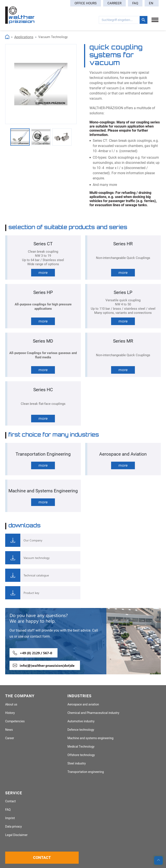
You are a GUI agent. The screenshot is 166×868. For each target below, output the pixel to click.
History (10, 713)
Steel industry (77, 763)
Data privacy (14, 827)
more (43, 272)
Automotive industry (81, 721)
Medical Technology (81, 747)
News (9, 730)
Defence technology (81, 730)
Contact (10, 801)
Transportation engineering (86, 772)
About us (11, 704)
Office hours (86, 3)
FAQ (135, 3)
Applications (24, 37)
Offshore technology (81, 755)
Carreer (114, 3)
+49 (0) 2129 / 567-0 (36, 653)
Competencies (15, 721)
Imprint (10, 818)
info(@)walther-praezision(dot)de (47, 665)
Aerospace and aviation (83, 704)
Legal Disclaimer (16, 835)
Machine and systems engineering (90, 738)
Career (10, 738)
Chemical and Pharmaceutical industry (93, 713)
